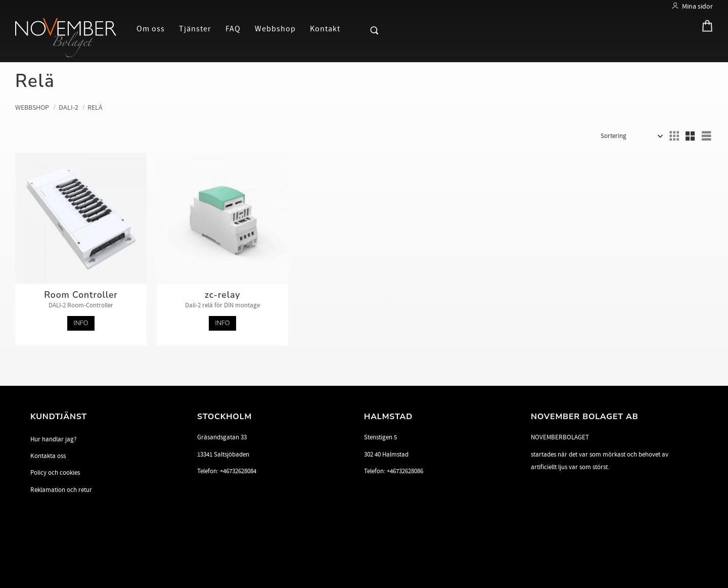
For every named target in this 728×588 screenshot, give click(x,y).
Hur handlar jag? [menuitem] (54, 439)
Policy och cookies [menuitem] (55, 473)
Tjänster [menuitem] (195, 29)
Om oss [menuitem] (151, 29)
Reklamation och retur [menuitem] (61, 490)
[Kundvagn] (704, 28)
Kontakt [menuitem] (325, 29)
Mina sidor (697, 6)
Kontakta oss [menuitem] (48, 456)
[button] (357, 28)
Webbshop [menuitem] (275, 29)
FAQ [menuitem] (233, 29)
